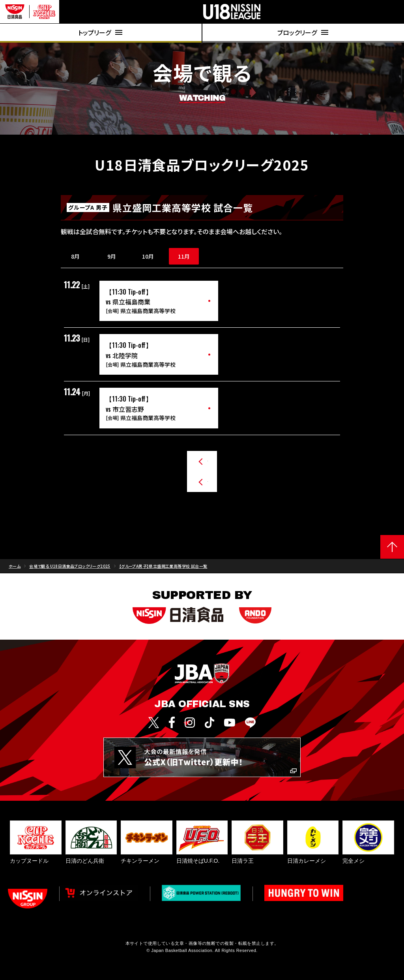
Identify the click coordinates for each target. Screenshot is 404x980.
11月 (184, 256)
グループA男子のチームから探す (196, 461)
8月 (75, 256)
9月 (112, 256)
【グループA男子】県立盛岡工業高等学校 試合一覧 (163, 572)
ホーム (15, 572)
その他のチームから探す (186, 488)
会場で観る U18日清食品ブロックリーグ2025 (70, 572)
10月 (148, 256)
